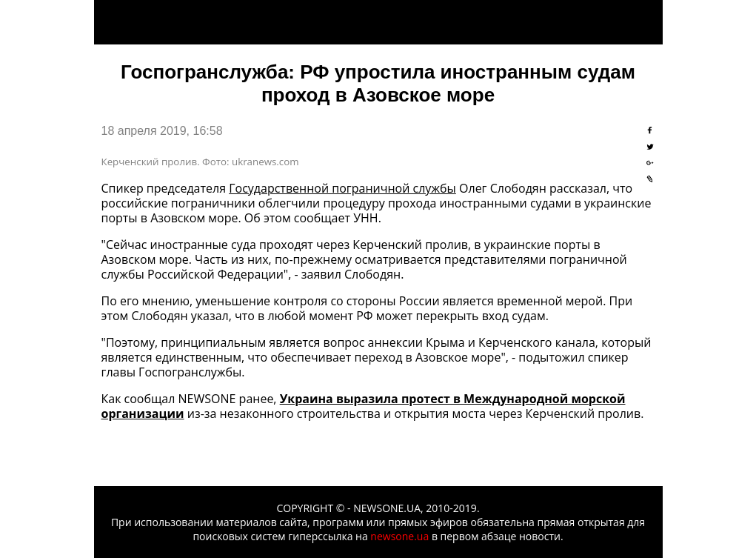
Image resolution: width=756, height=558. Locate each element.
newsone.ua (399, 536)
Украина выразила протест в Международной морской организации (364, 406)
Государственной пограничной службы (342, 188)
